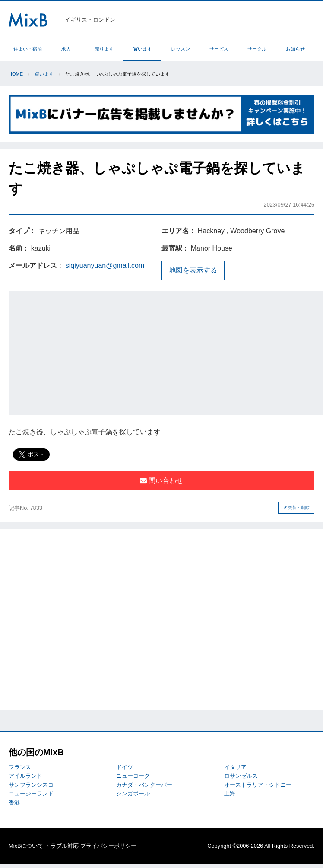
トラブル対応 (62, 846)
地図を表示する (193, 270)
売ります (104, 49)
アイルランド (25, 776)
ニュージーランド (31, 793)
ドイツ (125, 767)
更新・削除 (296, 507)
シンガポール (133, 793)
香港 (14, 803)
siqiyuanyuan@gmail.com (105, 265)
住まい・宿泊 (28, 49)
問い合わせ (161, 481)
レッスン (180, 49)
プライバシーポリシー (108, 846)
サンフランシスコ (31, 785)
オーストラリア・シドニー (258, 785)
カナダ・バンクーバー (144, 785)
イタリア (235, 767)
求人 (66, 49)
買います (142, 49)
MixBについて (26, 846)
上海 (230, 793)
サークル (257, 49)
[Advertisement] (166, 352)
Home (16, 74)
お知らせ (295, 49)
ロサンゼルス (241, 776)
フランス (20, 767)
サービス (219, 49)
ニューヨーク (133, 776)
